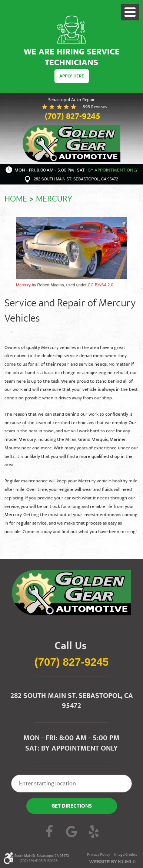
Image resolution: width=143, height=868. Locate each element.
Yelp (94, 832)
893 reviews (95, 107)
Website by (112, 862)
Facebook (49, 832)
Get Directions (72, 807)
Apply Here (72, 77)
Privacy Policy (99, 855)
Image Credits (126, 855)
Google (71, 832)
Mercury (54, 199)
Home (16, 199)
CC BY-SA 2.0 (101, 285)
